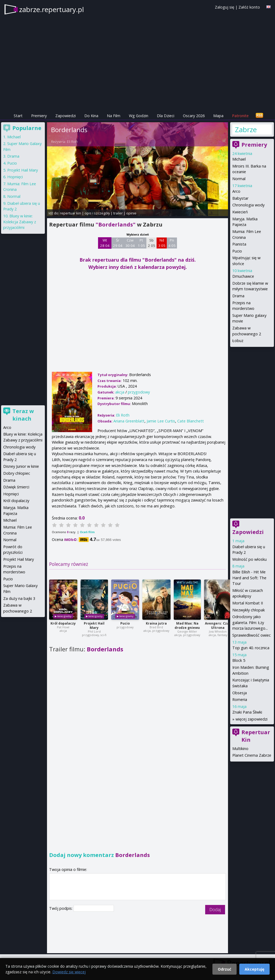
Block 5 (239, 660)
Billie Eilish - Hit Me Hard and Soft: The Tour (249, 578)
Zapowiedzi (66, 116)
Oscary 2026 (194, 116)
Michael (239, 159)
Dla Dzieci (166, 116)
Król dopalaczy (63, 623)
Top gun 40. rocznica (251, 648)
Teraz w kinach (23, 415)
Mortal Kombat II (248, 603)
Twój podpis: (61, 908)
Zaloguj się (225, 7)
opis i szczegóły (97, 213)
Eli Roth (72, 142)
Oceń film (87, 532)
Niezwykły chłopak (249, 610)
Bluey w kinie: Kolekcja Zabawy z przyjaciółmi (20, 222)
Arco (236, 191)
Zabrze (246, 129)
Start (18, 116)
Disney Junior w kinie (21, 466)
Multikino (240, 749)
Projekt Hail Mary (94, 626)
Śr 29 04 (118, 243)
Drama (238, 296)
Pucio (125, 623)
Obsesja (240, 693)
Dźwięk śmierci (16, 487)
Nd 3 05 (162, 243)
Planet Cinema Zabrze (252, 755)
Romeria (240, 699)
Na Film (114, 116)
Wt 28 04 (105, 243)
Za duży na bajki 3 (19, 598)
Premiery (39, 116)
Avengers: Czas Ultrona (218, 626)
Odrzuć (225, 969)
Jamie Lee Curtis (161, 421)
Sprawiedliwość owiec (252, 635)
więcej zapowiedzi (252, 719)
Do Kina (91, 116)
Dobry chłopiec (17, 473)
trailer (118, 213)
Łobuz (238, 341)
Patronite (240, 116)
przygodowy (139, 392)
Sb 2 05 (152, 243)
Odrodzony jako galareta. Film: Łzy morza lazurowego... (250, 622)
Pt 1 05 (141, 243)
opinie (131, 213)
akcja (120, 392)
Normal (239, 179)
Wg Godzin (139, 116)
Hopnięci (15, 177)
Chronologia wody (248, 205)
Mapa (218, 116)
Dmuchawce (243, 276)
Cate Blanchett (191, 421)
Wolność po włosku (249, 559)
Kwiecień (240, 212)
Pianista (239, 244)
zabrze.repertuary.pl (51, 9)
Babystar (240, 198)
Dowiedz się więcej (69, 972)
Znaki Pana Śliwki (247, 712)
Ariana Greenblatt (129, 421)
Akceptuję (254, 969)
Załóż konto (249, 7)
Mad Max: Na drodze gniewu (187, 626)
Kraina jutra (156, 623)
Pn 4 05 (172, 243)
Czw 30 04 (130, 243)
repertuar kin (70, 213)
